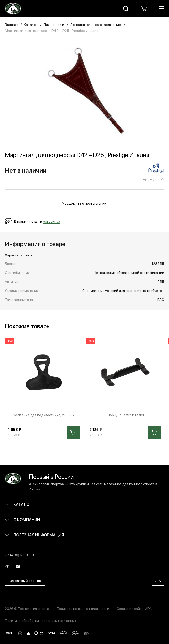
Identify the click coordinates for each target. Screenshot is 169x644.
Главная (12, 24)
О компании (22, 520)
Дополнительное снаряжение (96, 24)
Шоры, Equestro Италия (125, 415)
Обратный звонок (25, 580)
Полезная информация (34, 535)
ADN (149, 608)
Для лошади (54, 24)
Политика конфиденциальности (83, 608)
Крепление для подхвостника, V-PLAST (44, 415)
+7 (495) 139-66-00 (21, 555)
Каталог (31, 24)
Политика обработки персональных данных (41, 620)
